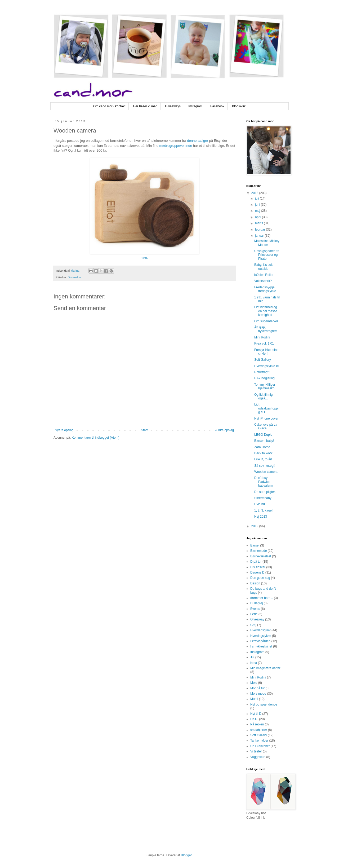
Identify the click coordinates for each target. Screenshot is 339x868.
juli (257, 199)
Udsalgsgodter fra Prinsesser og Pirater (267, 255)
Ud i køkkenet (260, 746)
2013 (255, 193)
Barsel (255, 545)
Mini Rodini (262, 337)
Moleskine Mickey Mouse (267, 243)
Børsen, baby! (264, 441)
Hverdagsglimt (260, 630)
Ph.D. (254, 719)
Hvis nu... (261, 504)
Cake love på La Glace (266, 426)
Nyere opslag (64, 430)
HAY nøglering (264, 378)
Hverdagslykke (261, 636)
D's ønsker (75, 277)
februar (260, 230)
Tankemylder (259, 741)
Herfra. (144, 258)
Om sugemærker (266, 321)
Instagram (195, 106)
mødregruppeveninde (176, 146)
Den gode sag (260, 578)
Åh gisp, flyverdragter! (266, 329)
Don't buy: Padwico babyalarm (264, 482)
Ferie (254, 614)
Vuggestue (258, 757)
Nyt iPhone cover (266, 418)
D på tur (256, 562)
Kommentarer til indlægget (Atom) (96, 438)
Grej (253, 625)
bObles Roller (264, 275)
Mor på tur (258, 688)
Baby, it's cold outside (264, 267)
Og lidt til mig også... (263, 396)
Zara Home (262, 447)
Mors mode (258, 694)
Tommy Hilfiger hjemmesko (265, 386)
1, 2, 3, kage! (263, 510)
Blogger (186, 855)
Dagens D (257, 572)
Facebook (217, 106)
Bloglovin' (239, 106)
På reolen (257, 724)
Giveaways (173, 106)
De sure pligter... (266, 492)
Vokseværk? (263, 281)
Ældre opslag (224, 430)
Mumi (254, 699)
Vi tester (256, 751)
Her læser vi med (145, 106)
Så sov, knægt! (265, 466)
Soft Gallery (263, 360)
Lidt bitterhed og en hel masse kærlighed (266, 311)
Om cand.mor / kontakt (109, 106)
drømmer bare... (262, 598)
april (258, 217)
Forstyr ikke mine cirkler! (266, 352)
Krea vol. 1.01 (264, 343)
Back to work (263, 453)
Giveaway (257, 619)
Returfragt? (262, 372)
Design (255, 583)
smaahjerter (259, 730)
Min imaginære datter (265, 668)
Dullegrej (257, 603)
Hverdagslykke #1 (267, 366)
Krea (254, 663)
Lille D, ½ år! (263, 459)
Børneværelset (261, 556)
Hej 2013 (261, 517)
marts (259, 223)
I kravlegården (260, 641)
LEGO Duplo (263, 435)
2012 (255, 526)
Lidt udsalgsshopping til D (267, 408)
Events (255, 609)
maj (258, 211)
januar (260, 236)
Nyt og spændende (264, 704)
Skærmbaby (263, 498)
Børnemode (259, 551)
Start (144, 430)
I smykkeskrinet (261, 646)
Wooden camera (266, 472)
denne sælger (198, 141)
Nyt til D (256, 714)
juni (258, 205)
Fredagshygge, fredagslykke (265, 289)
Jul (252, 657)
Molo (254, 683)
